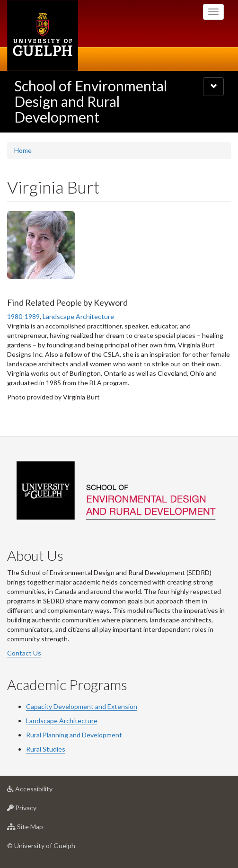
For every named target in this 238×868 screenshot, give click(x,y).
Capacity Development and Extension (82, 706)
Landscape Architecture (78, 316)
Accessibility (45, 791)
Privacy (37, 810)
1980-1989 (23, 316)
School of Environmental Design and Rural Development (91, 101)
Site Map (40, 829)
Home (23, 150)
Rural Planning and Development (74, 735)
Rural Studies (46, 749)
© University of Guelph (41, 846)
